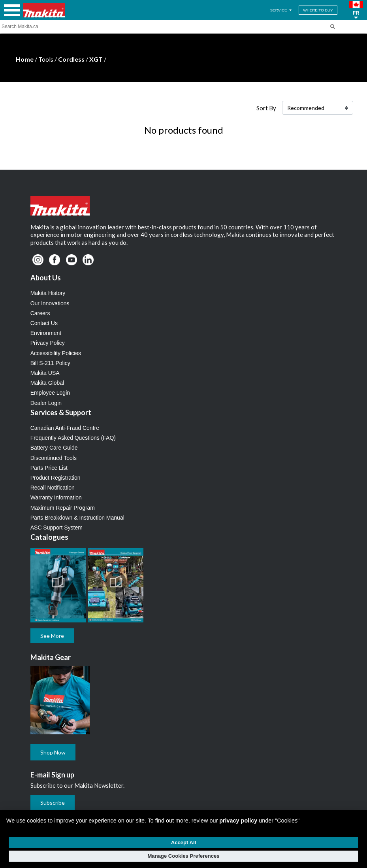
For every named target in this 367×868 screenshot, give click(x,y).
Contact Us (44, 323)
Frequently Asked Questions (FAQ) (73, 438)
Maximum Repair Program (63, 508)
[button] (356, 10)
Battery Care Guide (54, 448)
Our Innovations (50, 303)
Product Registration (56, 478)
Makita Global (47, 383)
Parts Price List (49, 468)
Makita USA (45, 373)
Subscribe (53, 803)
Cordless (71, 59)
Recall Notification (53, 488)
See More (52, 636)
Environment (46, 333)
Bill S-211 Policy (50, 363)
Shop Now (53, 752)
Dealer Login (46, 403)
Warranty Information (56, 497)
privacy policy (238, 821)
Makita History (48, 293)
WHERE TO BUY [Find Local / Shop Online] (318, 10)
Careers (40, 313)
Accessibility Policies (56, 353)
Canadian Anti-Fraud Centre (65, 428)
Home (25, 59)
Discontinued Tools (54, 458)
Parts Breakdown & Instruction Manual (77, 518)
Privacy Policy (48, 343)
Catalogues (49, 537)
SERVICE (282, 10)
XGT (96, 59)
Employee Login (50, 393)
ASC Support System (56, 528)
